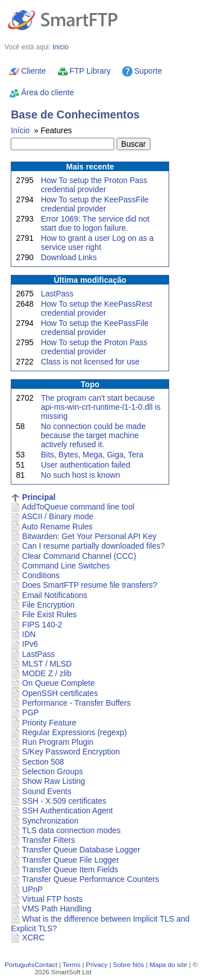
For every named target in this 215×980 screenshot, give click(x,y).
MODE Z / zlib (47, 673)
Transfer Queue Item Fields (70, 869)
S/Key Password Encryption (71, 752)
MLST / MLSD (47, 664)
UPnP (33, 889)
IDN (29, 634)
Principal (39, 497)
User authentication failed (85, 465)
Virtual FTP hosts (52, 899)
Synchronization (50, 821)
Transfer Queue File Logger (70, 860)
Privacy (97, 964)
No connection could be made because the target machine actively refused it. (93, 435)
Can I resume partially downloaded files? (93, 546)
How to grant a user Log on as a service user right (97, 243)
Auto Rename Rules (57, 527)
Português (20, 964)
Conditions (41, 575)
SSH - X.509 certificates (64, 801)
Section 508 (43, 762)
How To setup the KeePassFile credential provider (94, 204)
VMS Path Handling (57, 909)
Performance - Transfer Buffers (76, 703)
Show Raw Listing (53, 781)
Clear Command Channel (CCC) (79, 556)
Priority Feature (49, 723)
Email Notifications (55, 595)
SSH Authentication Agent (67, 811)
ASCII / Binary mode (57, 516)
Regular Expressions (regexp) (74, 732)
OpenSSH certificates (60, 693)
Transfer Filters (49, 840)
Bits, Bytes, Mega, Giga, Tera (92, 455)
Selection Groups (52, 771)
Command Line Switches (66, 566)
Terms (72, 964)
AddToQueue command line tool (78, 507)
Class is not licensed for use (90, 362)
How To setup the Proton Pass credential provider (94, 185)
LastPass (57, 294)
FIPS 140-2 (42, 625)
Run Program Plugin (58, 742)
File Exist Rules (49, 614)
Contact (46, 964)
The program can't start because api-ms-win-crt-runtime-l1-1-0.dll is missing (101, 407)
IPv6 (30, 644)
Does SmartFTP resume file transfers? (90, 585)
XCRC (33, 937)
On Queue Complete (58, 683)
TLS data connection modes (71, 830)
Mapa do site (168, 964)
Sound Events (47, 791)
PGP (31, 712)
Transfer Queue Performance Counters (91, 879)
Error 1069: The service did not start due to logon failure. (95, 223)
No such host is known (80, 475)
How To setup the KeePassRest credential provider (96, 308)
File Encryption (48, 605)
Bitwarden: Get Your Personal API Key (89, 536)
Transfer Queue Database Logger (81, 850)
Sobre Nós (129, 964)
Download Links (69, 257)
